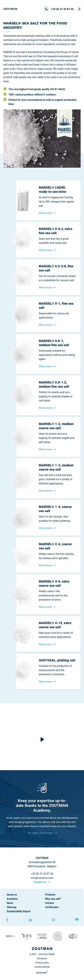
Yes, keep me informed (40, 833)
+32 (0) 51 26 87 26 (59, 9)
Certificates (52, 907)
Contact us (40, 882)
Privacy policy (42, 963)
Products (50, 895)
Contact (49, 903)
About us (12, 895)
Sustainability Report (19, 911)
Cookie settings (42, 967)
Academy (12, 899)
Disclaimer (42, 958)
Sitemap (12, 907)
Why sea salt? (53, 899)
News (10, 903)
